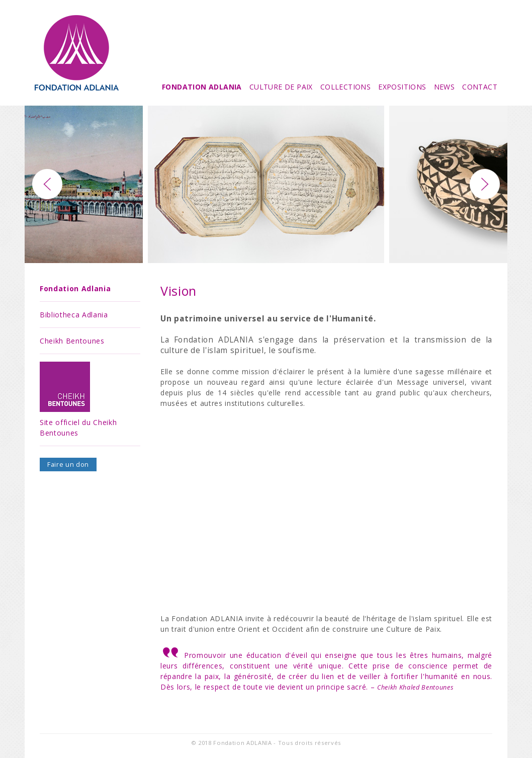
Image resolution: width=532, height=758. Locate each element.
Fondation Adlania (202, 87)
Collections (345, 87)
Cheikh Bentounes (72, 341)
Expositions (402, 87)
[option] (266, 184)
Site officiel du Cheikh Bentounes (78, 400)
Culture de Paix (281, 87)
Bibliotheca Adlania (74, 315)
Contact (480, 87)
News (445, 87)
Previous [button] (47, 184)
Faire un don (68, 465)
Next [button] (485, 184)
